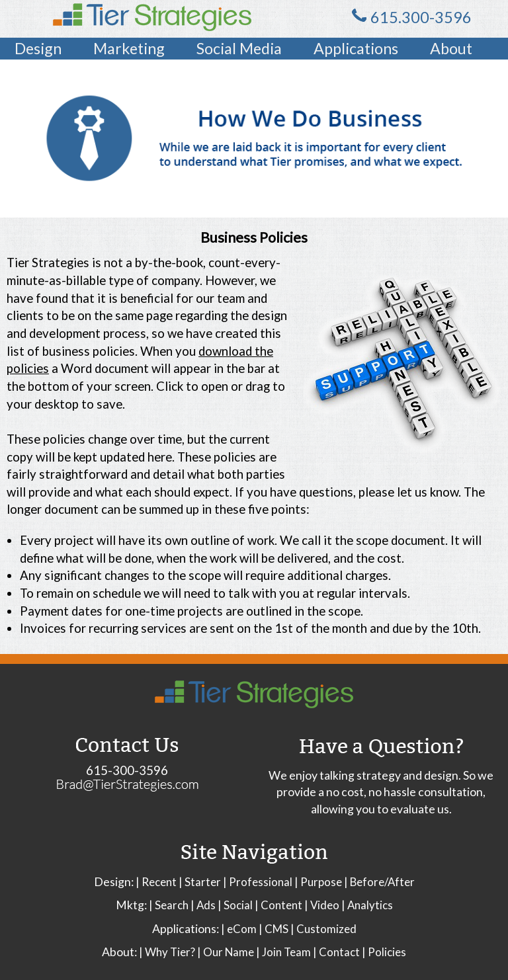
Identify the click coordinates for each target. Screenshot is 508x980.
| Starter (200, 882)
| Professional (258, 882)
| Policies (384, 952)
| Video (322, 905)
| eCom (239, 929)
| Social (235, 905)
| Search (169, 905)
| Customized (323, 929)
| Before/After (379, 882)
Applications (356, 48)
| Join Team (283, 952)
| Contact (336, 952)
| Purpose (318, 882)
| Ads (203, 905)
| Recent (156, 882)
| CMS (274, 929)
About (451, 48)
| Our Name (226, 952)
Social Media (239, 48)
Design (38, 48)
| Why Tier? (167, 952)
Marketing (129, 48)
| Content (278, 905)
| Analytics (367, 905)
